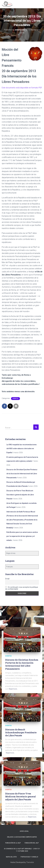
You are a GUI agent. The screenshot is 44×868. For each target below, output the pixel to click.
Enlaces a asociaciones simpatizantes (22, 837)
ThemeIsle (30, 862)
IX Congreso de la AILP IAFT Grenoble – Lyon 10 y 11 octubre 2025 (22, 850)
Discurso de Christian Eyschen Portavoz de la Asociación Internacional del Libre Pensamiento (22, 474)
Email (7, 579)
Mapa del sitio (11, 857)
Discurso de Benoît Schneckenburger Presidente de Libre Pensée (21, 732)
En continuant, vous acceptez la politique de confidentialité (22, 588)
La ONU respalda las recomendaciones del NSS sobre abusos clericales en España (22, 449)
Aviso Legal (24, 831)
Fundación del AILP (32, 843)
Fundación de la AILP (13, 843)
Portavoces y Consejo (29, 857)
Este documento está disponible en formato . (22, 88)
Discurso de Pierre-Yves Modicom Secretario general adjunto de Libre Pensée (20, 495)
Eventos (15, 398)
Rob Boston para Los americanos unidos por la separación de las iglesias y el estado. (22, 536)
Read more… (13, 689)
